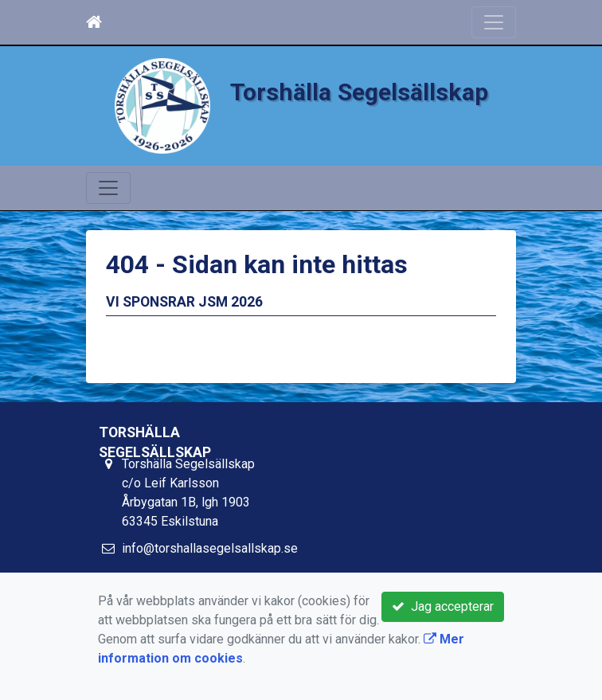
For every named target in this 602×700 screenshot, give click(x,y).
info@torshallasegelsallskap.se (210, 548)
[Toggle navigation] (494, 22)
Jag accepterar (443, 606)
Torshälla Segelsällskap (359, 92)
